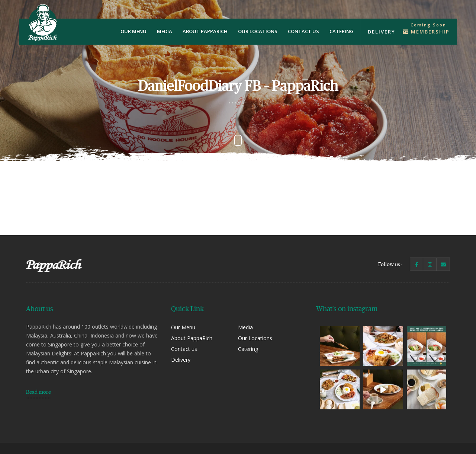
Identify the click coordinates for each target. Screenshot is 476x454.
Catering (342, 31)
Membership (426, 32)
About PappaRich (205, 31)
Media (165, 31)
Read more (38, 392)
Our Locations (258, 31)
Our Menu (134, 31)
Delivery (382, 32)
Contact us (303, 31)
